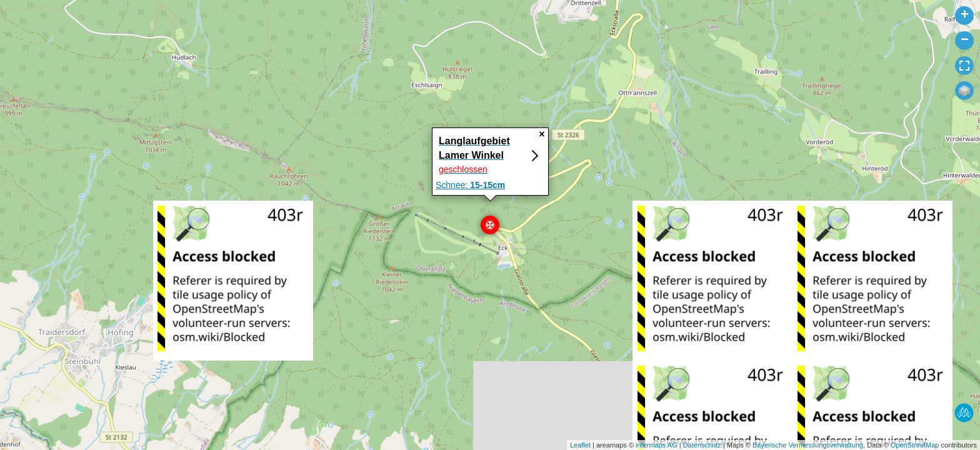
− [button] (965, 41)
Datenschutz (702, 445)
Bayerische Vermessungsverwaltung (808, 445)
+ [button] (965, 16)
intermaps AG (657, 445)
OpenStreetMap (915, 445)
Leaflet (580, 445)
